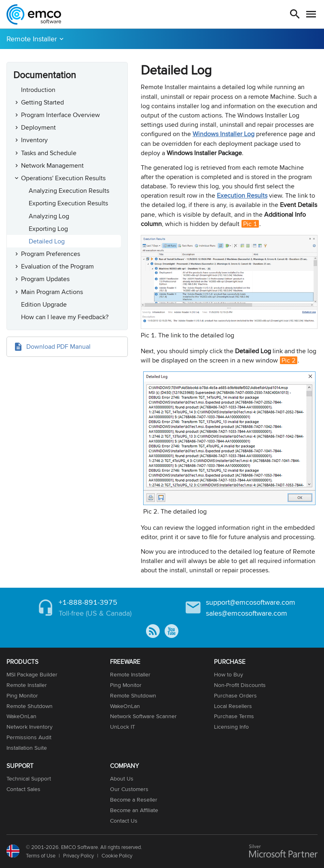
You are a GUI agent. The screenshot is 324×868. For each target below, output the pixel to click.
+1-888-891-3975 (88, 602)
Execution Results (242, 195)
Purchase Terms (234, 716)
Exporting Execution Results (68, 203)
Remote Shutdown (30, 706)
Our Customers (129, 789)
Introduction (38, 90)
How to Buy (229, 674)
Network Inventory (30, 727)
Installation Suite (27, 748)
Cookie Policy (117, 855)
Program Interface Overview (60, 115)
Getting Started (42, 102)
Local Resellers (233, 706)
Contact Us (124, 821)
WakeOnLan (21, 716)
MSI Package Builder (32, 674)
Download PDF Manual (58, 347)
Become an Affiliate (134, 810)
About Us (122, 778)
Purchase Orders (235, 695)
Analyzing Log (49, 216)
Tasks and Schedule (49, 153)
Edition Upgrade (44, 304)
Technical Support (29, 778)
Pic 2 (289, 360)
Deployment (38, 127)
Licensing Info (231, 727)
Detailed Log (47, 241)
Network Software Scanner (143, 716)
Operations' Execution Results (63, 178)
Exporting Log (48, 229)
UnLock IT (123, 727)
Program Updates (45, 279)
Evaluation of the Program (57, 266)
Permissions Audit (29, 737)
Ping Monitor (22, 695)
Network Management (52, 165)
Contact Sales (23, 789)
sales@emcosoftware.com (247, 613)
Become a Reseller (134, 800)
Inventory (34, 140)
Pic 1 (250, 224)
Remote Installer (32, 39)
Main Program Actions (52, 292)
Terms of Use (41, 855)
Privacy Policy (78, 855)
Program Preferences (51, 254)
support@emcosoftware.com (251, 602)
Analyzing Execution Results (69, 191)
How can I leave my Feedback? (65, 317)
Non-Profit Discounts (240, 685)
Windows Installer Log (223, 134)
